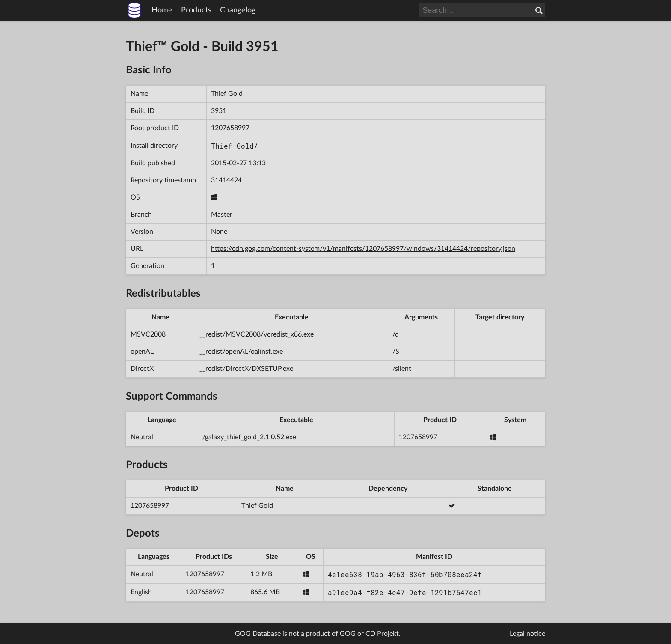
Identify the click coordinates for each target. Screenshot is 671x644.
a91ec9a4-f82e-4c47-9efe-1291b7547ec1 (405, 592)
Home (162, 10)
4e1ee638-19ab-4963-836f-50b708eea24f (405, 574)
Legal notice (527, 634)
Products (196, 10)
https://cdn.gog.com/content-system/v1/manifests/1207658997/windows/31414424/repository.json (363, 249)
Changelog (238, 10)
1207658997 (230, 128)
